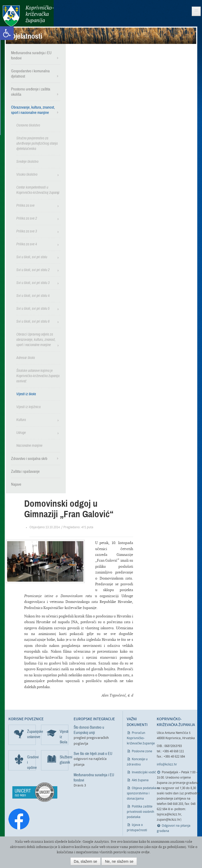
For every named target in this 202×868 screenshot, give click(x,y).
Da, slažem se (86, 861)
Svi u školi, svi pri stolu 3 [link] (33, 283)
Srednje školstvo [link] (27, 162)
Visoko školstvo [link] (27, 174)
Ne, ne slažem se (119, 861)
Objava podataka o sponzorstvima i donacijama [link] (143, 793)
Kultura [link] (21, 420)
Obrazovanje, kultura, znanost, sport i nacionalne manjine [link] (33, 110)
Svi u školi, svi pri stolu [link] (32, 257)
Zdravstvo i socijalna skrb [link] (29, 459)
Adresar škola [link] (26, 358)
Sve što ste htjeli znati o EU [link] (93, 754)
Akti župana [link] (140, 780)
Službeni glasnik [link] (64, 760)
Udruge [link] (21, 433)
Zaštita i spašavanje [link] (25, 471)
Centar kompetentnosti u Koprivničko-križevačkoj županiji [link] (38, 190)
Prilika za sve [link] (25, 205)
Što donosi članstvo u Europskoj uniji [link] (89, 730)
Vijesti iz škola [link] (26, 394)
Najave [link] (16, 484)
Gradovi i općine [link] (31, 762)
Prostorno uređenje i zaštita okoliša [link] (31, 92)
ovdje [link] (145, 852)
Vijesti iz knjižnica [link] (28, 407)
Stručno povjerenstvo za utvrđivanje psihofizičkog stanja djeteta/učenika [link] (37, 143)
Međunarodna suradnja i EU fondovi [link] (31, 55)
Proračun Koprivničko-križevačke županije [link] (141, 738)
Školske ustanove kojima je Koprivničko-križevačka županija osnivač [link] (38, 376)
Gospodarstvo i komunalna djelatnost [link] (30, 74)
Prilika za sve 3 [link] (27, 231)
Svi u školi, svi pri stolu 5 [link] (33, 309)
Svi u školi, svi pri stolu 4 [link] (33, 296)
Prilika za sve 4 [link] (27, 244)
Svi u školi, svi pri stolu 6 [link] (33, 321)
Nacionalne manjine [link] (29, 446)
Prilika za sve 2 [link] (27, 218)
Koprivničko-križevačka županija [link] (28, 16)
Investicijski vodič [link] (144, 772)
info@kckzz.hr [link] (167, 765)
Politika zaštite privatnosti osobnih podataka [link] (140, 812)
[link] (7, 33)
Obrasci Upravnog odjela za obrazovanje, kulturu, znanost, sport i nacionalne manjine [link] (36, 340)
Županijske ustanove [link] (31, 734)
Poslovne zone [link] (142, 751)
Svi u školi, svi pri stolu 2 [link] (33, 270)
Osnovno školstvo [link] (28, 125)
